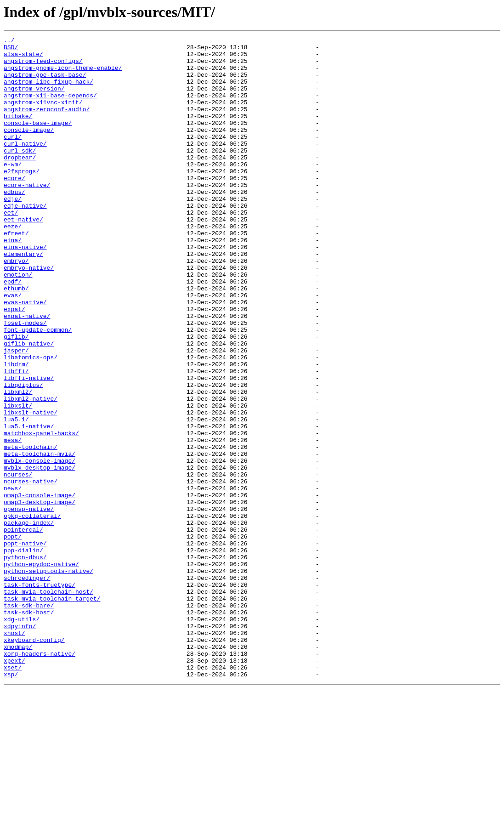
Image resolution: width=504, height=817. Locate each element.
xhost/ (14, 753)
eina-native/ (25, 289)
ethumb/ (16, 339)
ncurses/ (18, 562)
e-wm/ (13, 190)
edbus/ (14, 223)
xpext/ (14, 786)
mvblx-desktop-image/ (40, 554)
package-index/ (29, 620)
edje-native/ (25, 240)
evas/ (13, 347)
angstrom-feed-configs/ (43, 66)
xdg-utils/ (22, 736)
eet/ (11, 248)
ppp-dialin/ (23, 653)
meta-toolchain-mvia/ (40, 538)
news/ (13, 579)
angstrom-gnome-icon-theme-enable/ (63, 74)
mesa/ (13, 521)
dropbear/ (20, 182)
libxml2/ (18, 463)
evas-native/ (25, 356)
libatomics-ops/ (31, 422)
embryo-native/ (29, 314)
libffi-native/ (29, 447)
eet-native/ (23, 256)
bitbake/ (18, 132)
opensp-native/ (29, 604)
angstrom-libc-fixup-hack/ (48, 91)
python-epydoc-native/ (41, 670)
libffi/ (16, 438)
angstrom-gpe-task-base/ (45, 83)
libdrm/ (16, 430)
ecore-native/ (27, 215)
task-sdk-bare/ (29, 720)
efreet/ (16, 273)
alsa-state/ (23, 58)
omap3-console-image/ (40, 587)
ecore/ (14, 207)
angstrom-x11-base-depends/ (50, 108)
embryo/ (16, 306)
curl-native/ (25, 165)
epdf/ (13, 331)
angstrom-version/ (34, 99)
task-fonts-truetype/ (40, 695)
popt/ (13, 637)
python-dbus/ (25, 662)
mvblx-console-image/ (40, 546)
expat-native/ (27, 372)
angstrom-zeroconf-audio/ (47, 124)
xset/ (13, 794)
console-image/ (29, 149)
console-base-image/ (38, 141)
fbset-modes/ (25, 380)
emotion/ (18, 323)
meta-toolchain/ (31, 529)
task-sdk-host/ (29, 728)
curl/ (13, 157)
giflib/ (16, 397)
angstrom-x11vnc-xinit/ (43, 116)
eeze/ (13, 265)
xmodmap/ (18, 769)
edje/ (13, 232)
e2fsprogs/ (22, 199)
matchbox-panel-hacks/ (41, 513)
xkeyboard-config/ (34, 761)
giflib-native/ (29, 405)
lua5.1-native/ (29, 505)
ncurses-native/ (31, 571)
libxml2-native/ (31, 471)
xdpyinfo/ (20, 744)
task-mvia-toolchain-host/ (48, 703)
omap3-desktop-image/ (40, 596)
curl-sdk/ (20, 174)
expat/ (14, 364)
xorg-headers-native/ (40, 777)
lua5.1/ (16, 496)
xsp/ (11, 802)
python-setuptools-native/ (48, 678)
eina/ (13, 281)
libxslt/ (18, 480)
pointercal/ (23, 629)
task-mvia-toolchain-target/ (52, 711)
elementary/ (23, 298)
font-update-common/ (38, 389)
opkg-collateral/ (32, 612)
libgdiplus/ (23, 455)
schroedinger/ (27, 687)
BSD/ (11, 50)
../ (9, 41)
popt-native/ (25, 645)
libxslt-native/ (31, 488)
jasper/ (16, 414)
